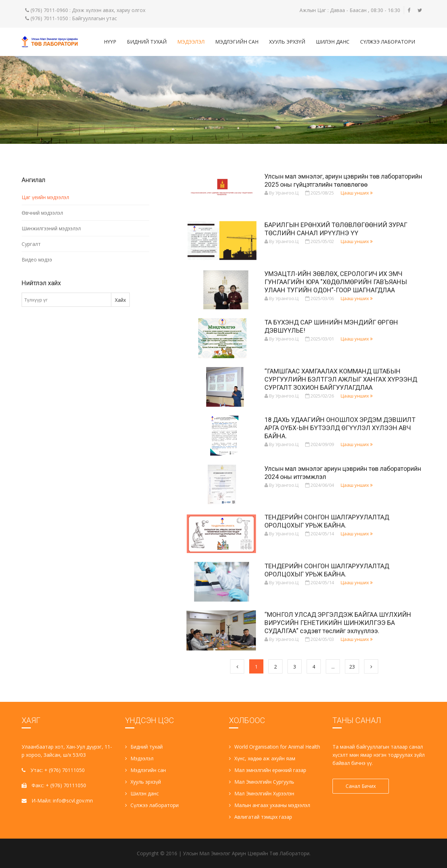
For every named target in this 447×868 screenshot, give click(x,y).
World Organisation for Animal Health (275, 747)
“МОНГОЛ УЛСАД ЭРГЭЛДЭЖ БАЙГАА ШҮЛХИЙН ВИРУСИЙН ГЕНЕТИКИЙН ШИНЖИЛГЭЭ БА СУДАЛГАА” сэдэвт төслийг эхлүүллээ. (338, 623)
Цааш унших (357, 193)
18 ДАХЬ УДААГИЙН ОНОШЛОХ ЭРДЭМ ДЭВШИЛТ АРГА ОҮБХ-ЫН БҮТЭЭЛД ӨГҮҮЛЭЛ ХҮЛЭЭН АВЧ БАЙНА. (340, 428)
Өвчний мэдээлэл (42, 213)
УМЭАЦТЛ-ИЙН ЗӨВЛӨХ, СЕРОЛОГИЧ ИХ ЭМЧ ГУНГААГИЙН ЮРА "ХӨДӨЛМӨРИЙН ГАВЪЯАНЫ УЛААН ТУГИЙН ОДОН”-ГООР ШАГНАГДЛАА (336, 282)
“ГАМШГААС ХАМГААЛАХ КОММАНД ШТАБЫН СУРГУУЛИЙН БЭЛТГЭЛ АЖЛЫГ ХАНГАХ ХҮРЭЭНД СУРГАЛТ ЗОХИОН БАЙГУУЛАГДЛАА (341, 379)
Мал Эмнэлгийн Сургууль (262, 782)
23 (352, 667)
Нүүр (110, 42)
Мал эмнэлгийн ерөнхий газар (268, 770)
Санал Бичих (361, 786)
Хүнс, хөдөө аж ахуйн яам (262, 758)
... (333, 667)
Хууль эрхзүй (287, 42)
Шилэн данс (333, 42)
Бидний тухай (147, 42)
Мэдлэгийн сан (237, 42)
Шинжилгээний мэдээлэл (51, 228)
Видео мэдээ (37, 260)
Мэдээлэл (191, 42)
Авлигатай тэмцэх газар (261, 817)
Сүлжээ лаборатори (388, 42)
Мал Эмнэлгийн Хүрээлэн (262, 793)
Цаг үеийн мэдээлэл (45, 197)
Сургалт (31, 244)
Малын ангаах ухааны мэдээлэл (270, 805)
